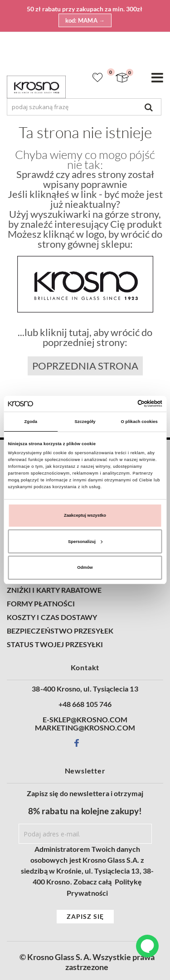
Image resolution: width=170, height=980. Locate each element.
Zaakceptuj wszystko (85, 515)
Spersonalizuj (85, 542)
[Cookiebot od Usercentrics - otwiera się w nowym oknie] (123, 404)
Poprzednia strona (85, 366)
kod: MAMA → (85, 20)
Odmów (85, 567)
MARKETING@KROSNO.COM (85, 728)
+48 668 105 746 (85, 704)
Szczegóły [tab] (85, 422)
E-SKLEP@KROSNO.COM (85, 720)
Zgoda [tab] (31, 422)
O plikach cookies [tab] (139, 422)
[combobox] (84, 107)
